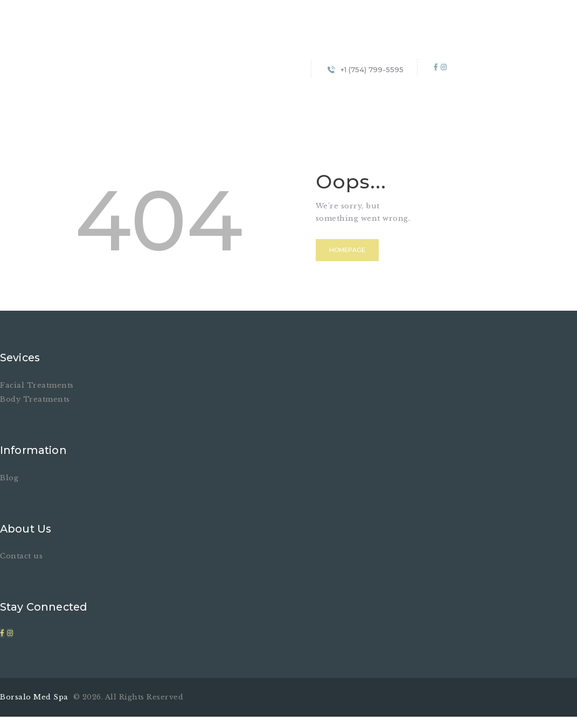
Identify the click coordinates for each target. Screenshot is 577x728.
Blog (9, 477)
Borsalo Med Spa (35, 696)
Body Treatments (35, 399)
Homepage (349, 250)
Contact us (21, 556)
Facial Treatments (37, 385)
